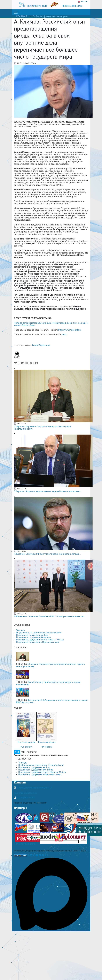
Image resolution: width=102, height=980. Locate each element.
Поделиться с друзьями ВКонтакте (34, 637)
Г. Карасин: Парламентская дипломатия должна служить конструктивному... (42, 428)
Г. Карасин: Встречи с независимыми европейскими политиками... (48, 491)
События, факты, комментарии (50, 16)
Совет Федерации (41, 345)
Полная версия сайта (25, 844)
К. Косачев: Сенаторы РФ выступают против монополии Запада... (47, 554)
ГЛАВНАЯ (22, 16)
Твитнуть (20, 630)
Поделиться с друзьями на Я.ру (32, 635)
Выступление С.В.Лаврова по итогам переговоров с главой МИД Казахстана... (52, 701)
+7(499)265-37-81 (25, 798)
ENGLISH (83, 2)
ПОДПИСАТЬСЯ (24, 759)
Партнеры (20, 808)
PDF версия (26, 747)
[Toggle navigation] (16, 12)
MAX (64, 334)
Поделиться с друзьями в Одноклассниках (38, 642)
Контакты (20, 782)
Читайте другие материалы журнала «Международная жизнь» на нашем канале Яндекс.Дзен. (51, 324)
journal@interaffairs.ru (25, 793)
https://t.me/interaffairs (70, 330)
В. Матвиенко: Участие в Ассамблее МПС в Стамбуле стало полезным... (50, 616)
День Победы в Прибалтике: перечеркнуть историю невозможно (48, 683)
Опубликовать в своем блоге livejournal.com (39, 633)
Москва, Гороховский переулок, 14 (34, 788)
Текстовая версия (26, 742)
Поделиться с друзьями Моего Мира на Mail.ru (40, 640)
